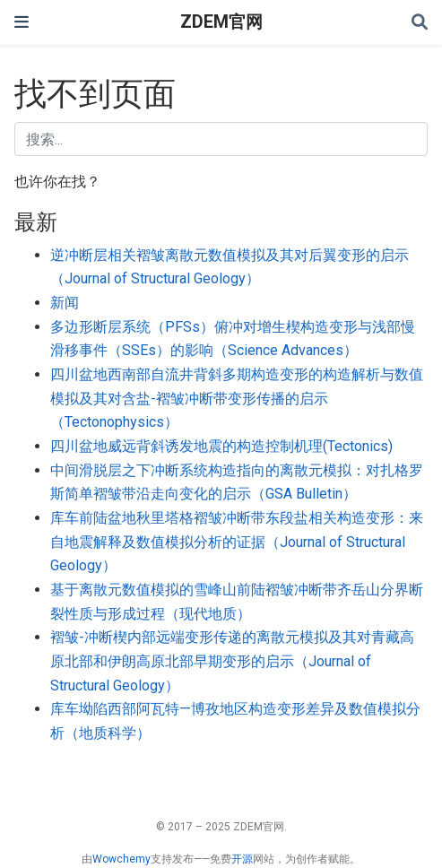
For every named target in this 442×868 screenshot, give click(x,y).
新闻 (65, 303)
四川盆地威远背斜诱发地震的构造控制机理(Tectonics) (221, 446)
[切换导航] (22, 22)
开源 (242, 859)
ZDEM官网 (221, 22)
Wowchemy (121, 859)
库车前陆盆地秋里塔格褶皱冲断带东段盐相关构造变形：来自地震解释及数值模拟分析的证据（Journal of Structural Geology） (237, 542)
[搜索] (420, 23)
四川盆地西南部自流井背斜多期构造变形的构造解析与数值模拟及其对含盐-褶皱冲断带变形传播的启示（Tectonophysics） (237, 398)
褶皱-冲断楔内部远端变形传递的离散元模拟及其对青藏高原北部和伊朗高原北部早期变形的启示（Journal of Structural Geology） (232, 661)
